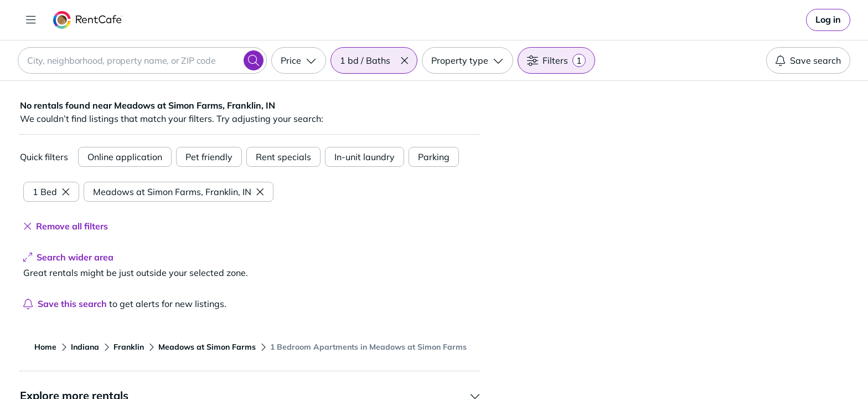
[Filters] (556, 60)
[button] (404, 60)
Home (45, 347)
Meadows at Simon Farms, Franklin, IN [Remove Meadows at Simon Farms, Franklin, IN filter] (179, 192)
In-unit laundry (365, 157)
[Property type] (467, 60)
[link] (828, 20)
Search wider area (68, 257)
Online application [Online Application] (125, 157)
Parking (434, 157)
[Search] (254, 60)
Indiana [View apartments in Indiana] (85, 347)
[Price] (299, 60)
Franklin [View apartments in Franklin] (129, 347)
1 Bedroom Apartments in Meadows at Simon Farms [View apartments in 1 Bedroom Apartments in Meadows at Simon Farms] (368, 347)
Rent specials (283, 157)
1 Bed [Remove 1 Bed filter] (51, 192)
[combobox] (142, 60)
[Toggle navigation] (31, 20)
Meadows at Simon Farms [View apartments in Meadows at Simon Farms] (207, 347)
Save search (808, 60)
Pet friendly (209, 157)
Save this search (65, 304)
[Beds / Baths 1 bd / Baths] (374, 60)
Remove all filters (66, 226)
